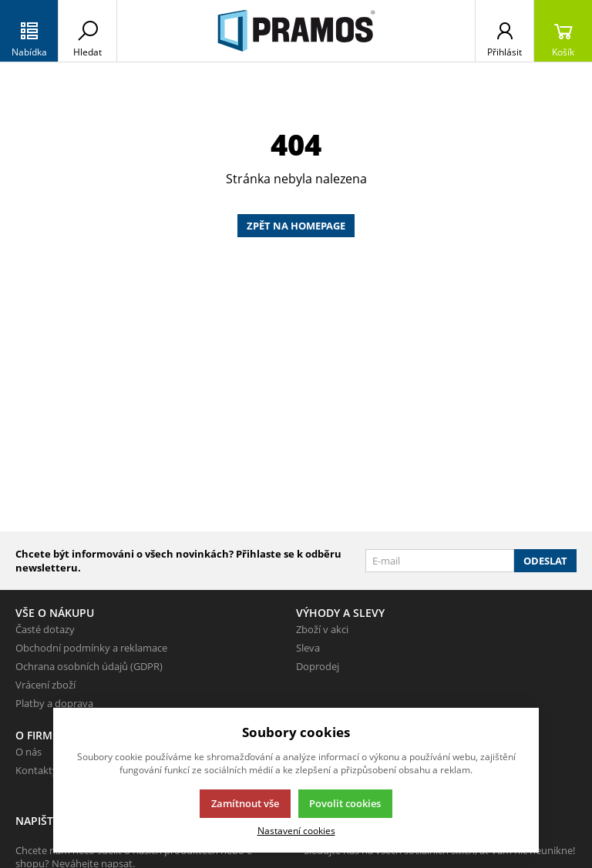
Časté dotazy (45, 629)
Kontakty (37, 770)
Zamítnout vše (245, 803)
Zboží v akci (322, 629)
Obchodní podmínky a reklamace (91, 648)
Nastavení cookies (296, 830)
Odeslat (545, 561)
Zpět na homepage (296, 226)
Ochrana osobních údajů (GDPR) (89, 666)
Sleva (308, 648)
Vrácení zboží (45, 685)
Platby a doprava (54, 703)
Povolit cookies (345, 803)
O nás (29, 752)
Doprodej (318, 666)
